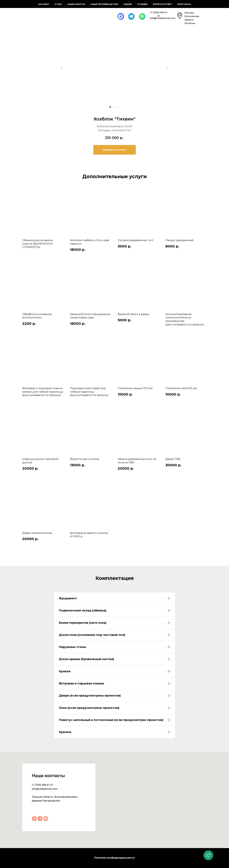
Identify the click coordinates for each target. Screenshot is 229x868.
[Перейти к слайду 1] (110, 107)
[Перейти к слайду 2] (113, 107)
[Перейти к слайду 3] (116, 107)
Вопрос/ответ (163, 4)
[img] (32, 16)
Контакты (184, 4)
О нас (58, 4)
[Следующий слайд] (167, 68)
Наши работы (76, 4)
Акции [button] (128, 4)
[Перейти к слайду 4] (119, 107)
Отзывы (142, 4)
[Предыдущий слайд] (62, 68)
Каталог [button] (44, 4)
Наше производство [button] (104, 4)
